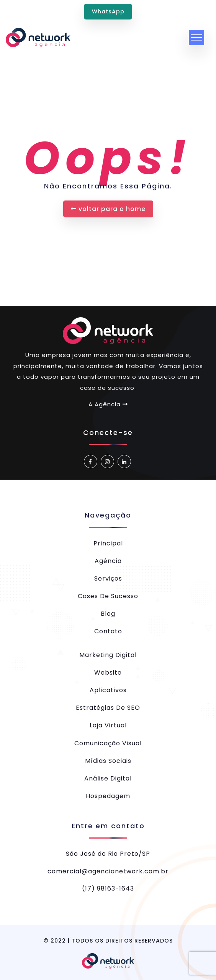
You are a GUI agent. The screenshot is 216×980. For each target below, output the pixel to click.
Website (108, 673)
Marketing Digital (108, 655)
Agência (108, 561)
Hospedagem (108, 796)
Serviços (108, 578)
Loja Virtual (108, 725)
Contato (108, 631)
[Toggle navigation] (196, 37)
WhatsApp (108, 11)
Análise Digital (108, 778)
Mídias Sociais (108, 761)
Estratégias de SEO (108, 708)
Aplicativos (108, 690)
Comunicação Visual (108, 743)
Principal (108, 543)
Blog (108, 614)
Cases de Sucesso (108, 596)
